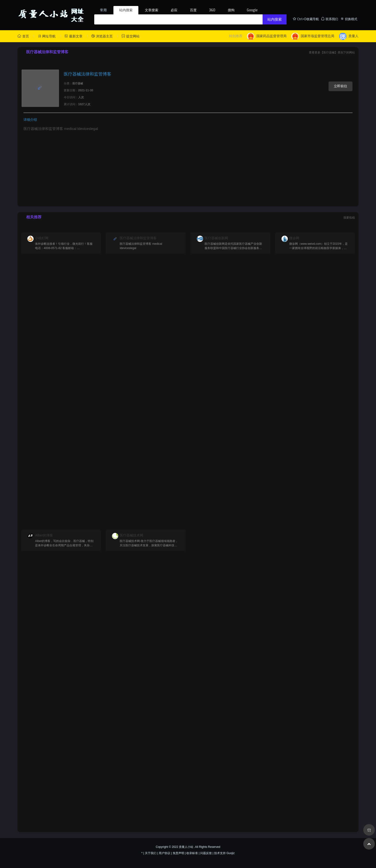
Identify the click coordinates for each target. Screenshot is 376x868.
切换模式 (349, 19)
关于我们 (151, 853)
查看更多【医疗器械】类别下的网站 (332, 52)
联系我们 (329, 19)
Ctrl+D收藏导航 (306, 19)
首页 (23, 36)
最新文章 (73, 36)
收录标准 (192, 853)
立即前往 (341, 86)
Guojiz (230, 853)
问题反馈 (206, 853)
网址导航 (47, 36)
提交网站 (130, 36)
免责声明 (178, 853)
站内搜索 (275, 19)
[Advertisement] (188, 168)
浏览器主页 (102, 36)
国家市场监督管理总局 (313, 36)
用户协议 (164, 853)
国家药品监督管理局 (267, 36)
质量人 (349, 36)
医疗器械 (78, 83)
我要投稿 (349, 218)
